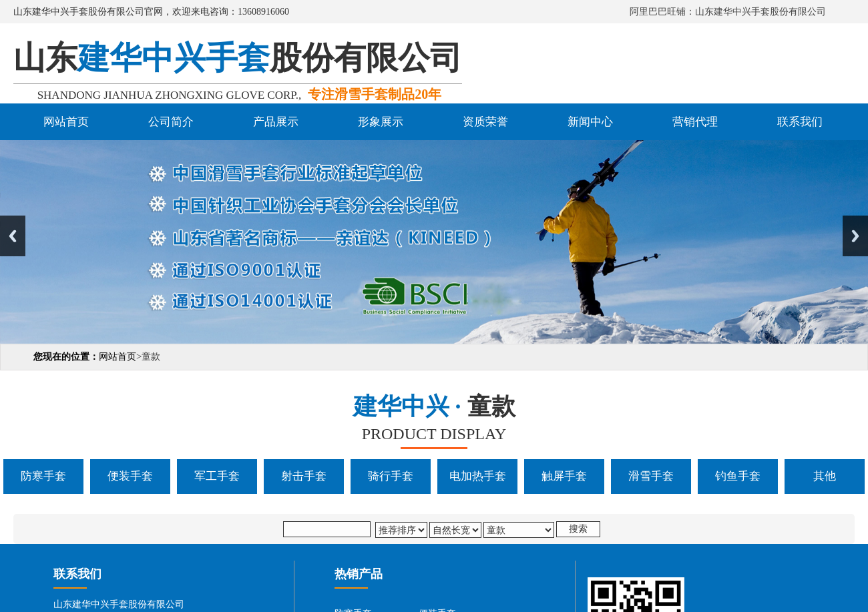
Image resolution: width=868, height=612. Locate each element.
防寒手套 (43, 476)
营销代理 (695, 122)
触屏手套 (564, 476)
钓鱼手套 (738, 476)
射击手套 (304, 476)
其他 (825, 476)
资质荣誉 (485, 122)
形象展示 (381, 122)
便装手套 (130, 476)
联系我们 (800, 122)
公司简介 (171, 122)
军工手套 (217, 476)
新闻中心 (590, 122)
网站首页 (66, 122)
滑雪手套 (651, 476)
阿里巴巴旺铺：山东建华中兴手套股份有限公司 (728, 12)
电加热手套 (478, 476)
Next (855, 236)
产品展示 (276, 122)
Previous (13, 236)
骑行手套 (391, 476)
